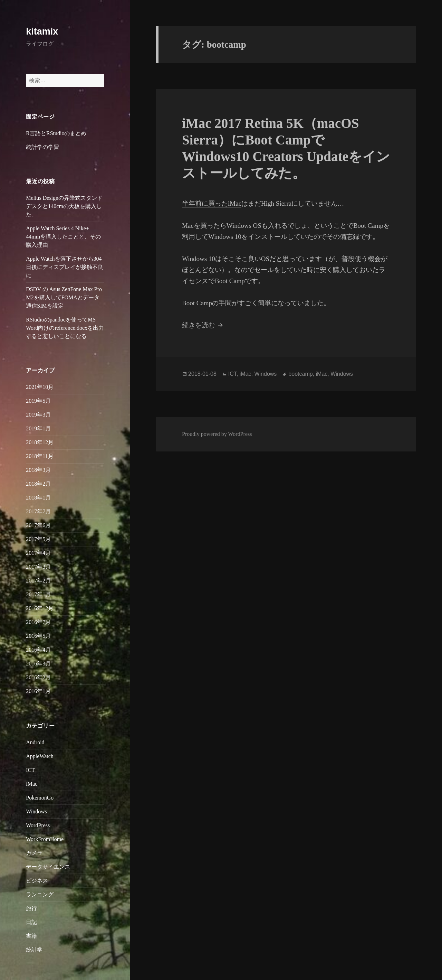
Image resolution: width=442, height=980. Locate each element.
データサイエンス (48, 867)
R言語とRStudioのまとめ (56, 133)
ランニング (40, 894)
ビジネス (37, 881)
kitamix (42, 31)
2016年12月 (40, 608)
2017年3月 (38, 567)
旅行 (31, 908)
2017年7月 (38, 511)
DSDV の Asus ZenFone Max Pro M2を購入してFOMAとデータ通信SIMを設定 (64, 297)
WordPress (38, 825)
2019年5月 (38, 401)
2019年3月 (38, 415)
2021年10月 (40, 387)
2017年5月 (38, 539)
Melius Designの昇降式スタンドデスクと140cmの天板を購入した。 (64, 206)
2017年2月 (38, 581)
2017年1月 (38, 594)
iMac (32, 784)
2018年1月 (38, 498)
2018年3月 (38, 470)
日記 (31, 922)
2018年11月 (40, 456)
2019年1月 (38, 428)
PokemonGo (40, 798)
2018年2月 (38, 484)
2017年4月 (38, 553)
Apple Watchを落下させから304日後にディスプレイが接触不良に (65, 267)
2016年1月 (38, 691)
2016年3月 (38, 664)
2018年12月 (40, 442)
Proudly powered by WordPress (217, 434)
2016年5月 (38, 636)
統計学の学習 (42, 147)
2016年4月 (38, 650)
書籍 (31, 936)
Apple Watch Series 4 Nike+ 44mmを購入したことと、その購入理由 (63, 237)
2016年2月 (38, 677)
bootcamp (300, 374)
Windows (36, 811)
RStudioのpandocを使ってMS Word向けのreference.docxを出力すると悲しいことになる (65, 328)
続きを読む (203, 325)
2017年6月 (38, 525)
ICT (30, 770)
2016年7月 (38, 622)
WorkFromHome (45, 839)
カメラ (34, 853)
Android (35, 742)
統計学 (34, 950)
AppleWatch (40, 756)
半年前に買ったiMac (212, 203)
